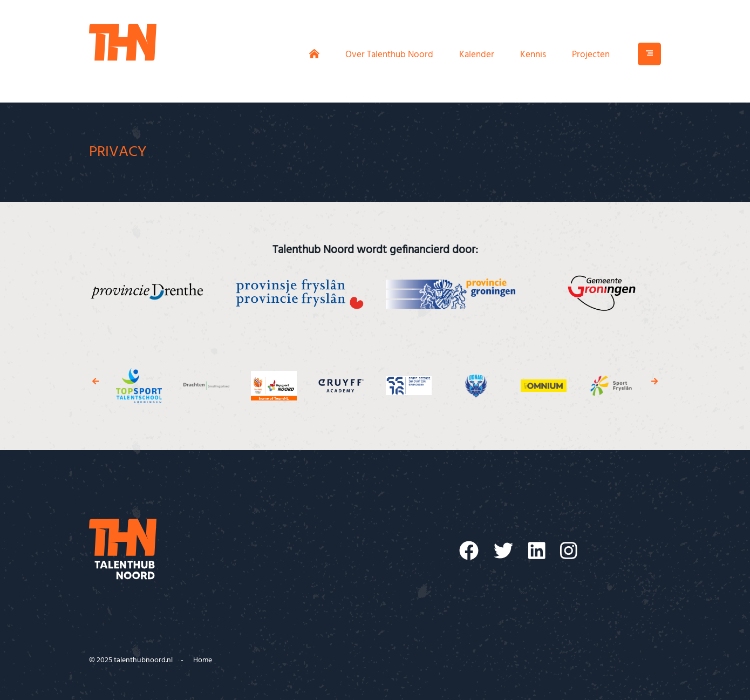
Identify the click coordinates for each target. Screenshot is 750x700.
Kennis (533, 55)
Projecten (591, 55)
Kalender (477, 55)
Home (203, 660)
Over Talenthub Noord (389, 55)
